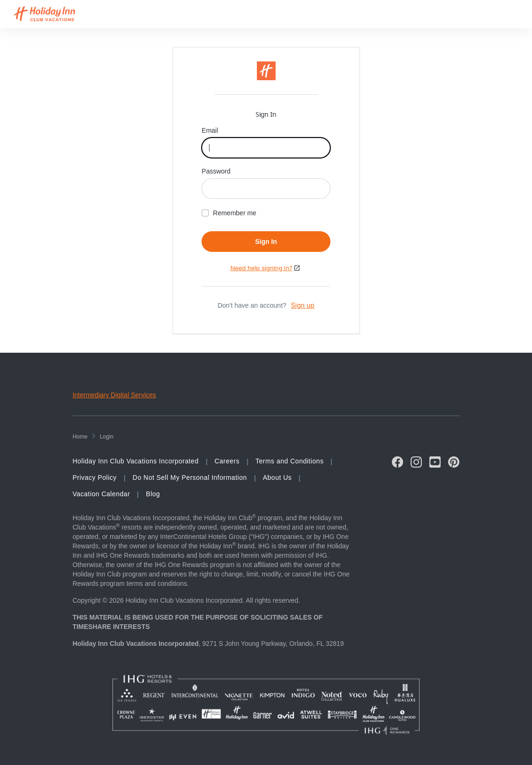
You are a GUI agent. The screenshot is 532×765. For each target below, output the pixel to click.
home (80, 437)
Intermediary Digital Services (114, 395)
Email (211, 130)
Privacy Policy (95, 477)
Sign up (303, 305)
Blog (153, 494)
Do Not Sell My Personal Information (190, 477)
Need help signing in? (261, 268)
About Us (277, 477)
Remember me (235, 213)
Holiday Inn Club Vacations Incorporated (136, 461)
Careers (227, 461)
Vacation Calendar (101, 494)
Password (217, 171)
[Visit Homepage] (53, 14)
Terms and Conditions (289, 461)
